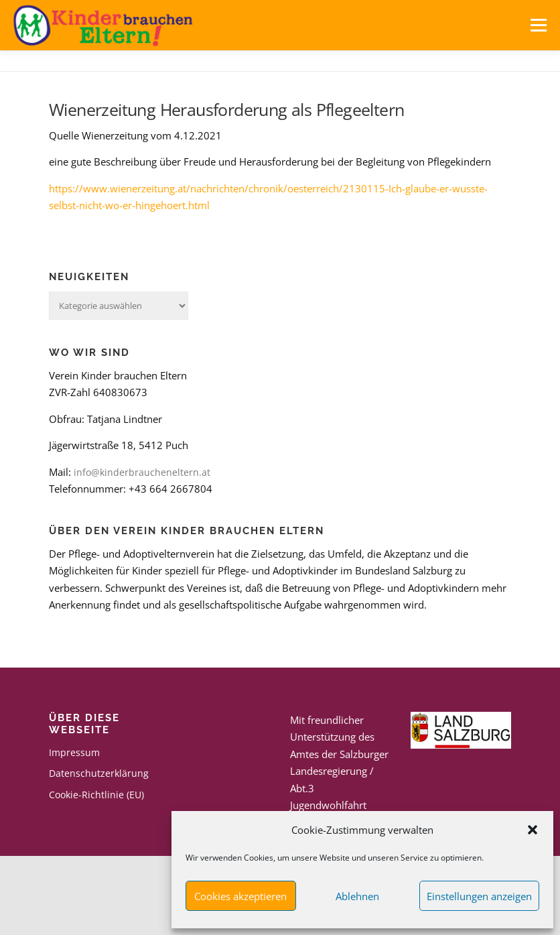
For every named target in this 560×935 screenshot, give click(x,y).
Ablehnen (357, 896)
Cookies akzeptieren (240, 896)
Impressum (74, 752)
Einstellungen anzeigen (479, 896)
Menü (538, 25)
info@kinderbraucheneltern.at (142, 472)
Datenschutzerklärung (99, 773)
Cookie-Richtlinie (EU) (96, 795)
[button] (533, 830)
